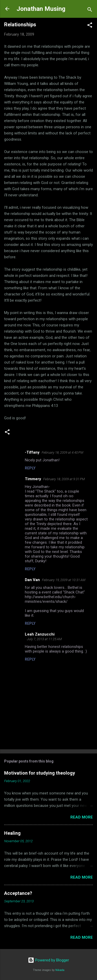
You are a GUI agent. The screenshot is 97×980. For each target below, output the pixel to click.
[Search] (90, 10)
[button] (90, 26)
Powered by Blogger (48, 960)
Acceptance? (18, 893)
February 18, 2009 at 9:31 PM (64, 479)
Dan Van (32, 580)
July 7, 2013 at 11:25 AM (44, 639)
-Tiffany (32, 452)
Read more (82, 817)
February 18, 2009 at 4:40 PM (62, 452)
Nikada (60, 970)
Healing (12, 833)
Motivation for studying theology (40, 773)
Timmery (33, 479)
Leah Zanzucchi (40, 634)
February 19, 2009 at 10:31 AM (64, 580)
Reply (30, 468)
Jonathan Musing (41, 9)
